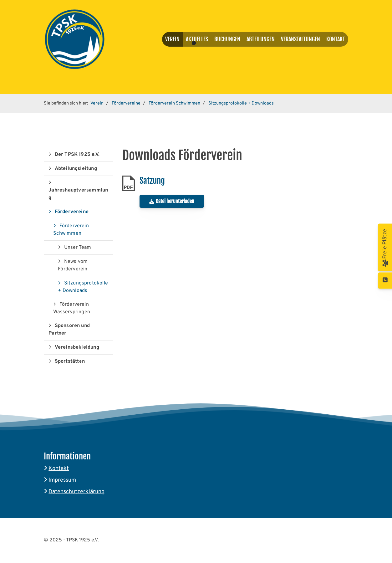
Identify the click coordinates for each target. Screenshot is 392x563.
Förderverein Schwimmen (174, 103)
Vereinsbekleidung (77, 347)
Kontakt (336, 39)
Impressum (62, 480)
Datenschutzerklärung (76, 492)
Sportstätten (70, 361)
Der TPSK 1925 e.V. (77, 155)
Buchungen (227, 39)
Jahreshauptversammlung (78, 194)
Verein (172, 39)
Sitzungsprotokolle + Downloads (241, 103)
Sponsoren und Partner (69, 330)
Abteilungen (261, 39)
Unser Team (78, 248)
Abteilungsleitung (76, 169)
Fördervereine (126, 103)
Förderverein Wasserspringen (72, 308)
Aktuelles (197, 39)
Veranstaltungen (300, 39)
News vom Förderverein (73, 265)
